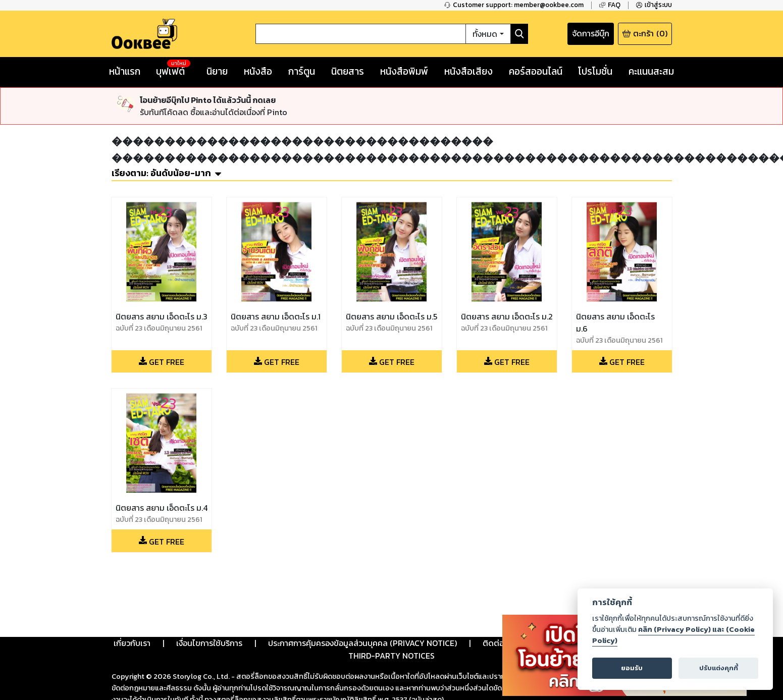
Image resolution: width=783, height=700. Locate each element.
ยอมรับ (632, 668)
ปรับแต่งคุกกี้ (719, 668)
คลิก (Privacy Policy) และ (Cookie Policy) (673, 635)
